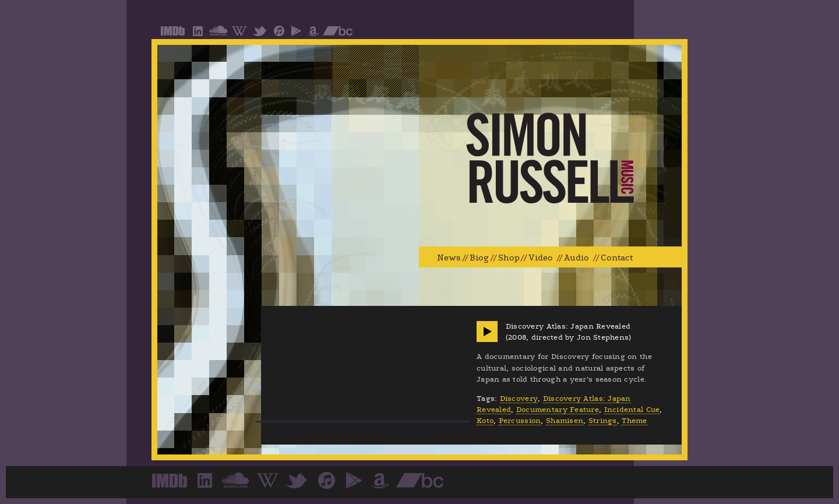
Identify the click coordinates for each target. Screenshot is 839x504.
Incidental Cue (632, 410)
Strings (603, 421)
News (449, 258)
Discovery (519, 399)
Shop (509, 258)
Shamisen (565, 421)
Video (541, 258)
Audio (577, 258)
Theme (634, 421)
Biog (479, 258)
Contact (617, 258)
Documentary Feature (558, 410)
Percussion (520, 421)
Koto (485, 421)
